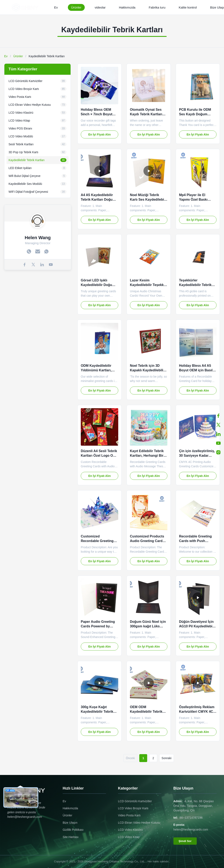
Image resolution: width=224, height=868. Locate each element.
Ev (56, 7)
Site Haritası (71, 837)
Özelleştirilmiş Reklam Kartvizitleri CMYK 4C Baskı (197, 712)
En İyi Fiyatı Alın (100, 134)
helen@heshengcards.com (191, 829)
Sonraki (166, 758)
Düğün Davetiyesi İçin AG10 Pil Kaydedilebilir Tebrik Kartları (197, 626)
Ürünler (76, 7)
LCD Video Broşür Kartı (133, 808)
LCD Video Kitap (129, 837)
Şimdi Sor (185, 841)
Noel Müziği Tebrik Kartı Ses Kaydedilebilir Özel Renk (149, 200)
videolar (100, 7)
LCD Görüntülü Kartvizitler (135, 801)
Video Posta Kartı (129, 815)
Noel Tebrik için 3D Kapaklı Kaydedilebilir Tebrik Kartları (147, 370)
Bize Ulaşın (70, 823)
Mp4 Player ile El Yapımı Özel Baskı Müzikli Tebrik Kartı (194, 200)
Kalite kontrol (188, 7)
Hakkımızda (127, 7)
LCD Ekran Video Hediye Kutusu (139, 823)
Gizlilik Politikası (73, 830)
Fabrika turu (157, 7)
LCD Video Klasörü (130, 830)
